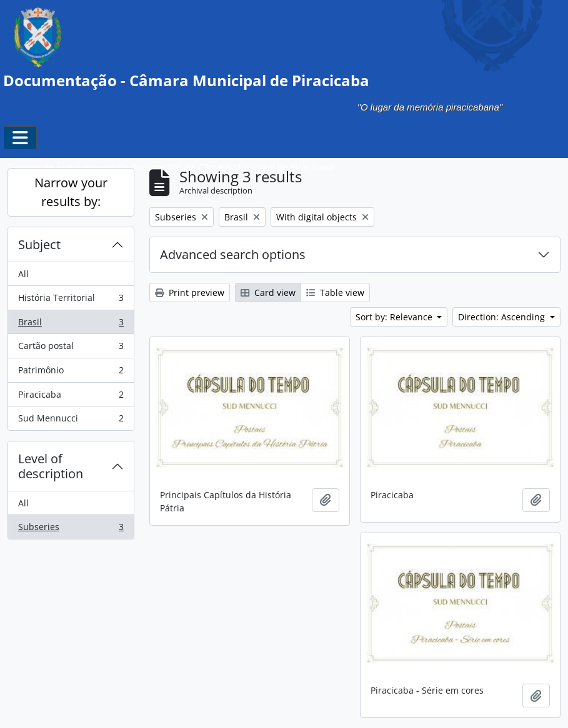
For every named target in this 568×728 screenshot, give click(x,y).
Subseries (71, 529)
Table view (335, 293)
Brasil (71, 325)
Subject (39, 244)
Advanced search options (233, 254)
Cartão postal (71, 348)
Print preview (190, 293)
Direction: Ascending (503, 317)
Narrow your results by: (71, 192)
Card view (268, 293)
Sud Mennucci (71, 421)
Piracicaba (71, 397)
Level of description (51, 466)
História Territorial (71, 300)
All (23, 274)
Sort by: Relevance (395, 317)
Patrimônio (71, 373)
